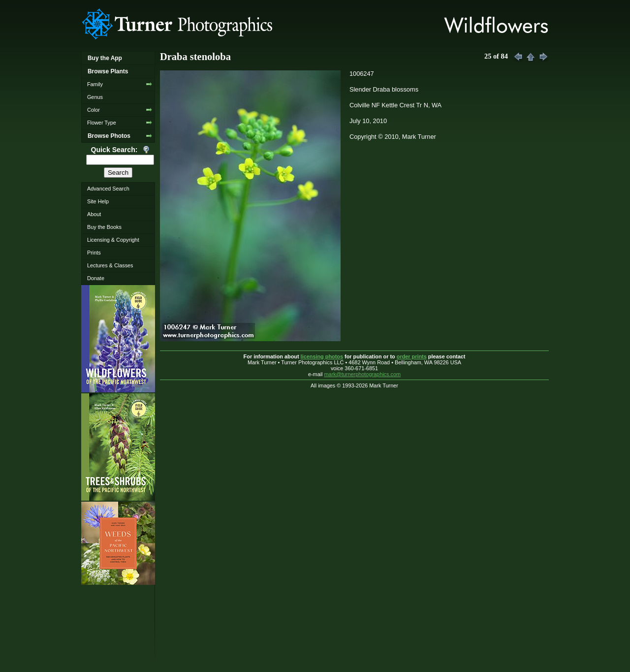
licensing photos (322, 356)
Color (94, 110)
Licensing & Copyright (113, 240)
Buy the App (105, 58)
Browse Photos (109, 136)
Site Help (98, 201)
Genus (95, 97)
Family (95, 84)
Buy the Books (104, 227)
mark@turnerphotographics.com (363, 374)
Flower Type (102, 123)
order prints (412, 356)
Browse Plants (108, 71)
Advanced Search (108, 189)
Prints (94, 253)
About (94, 214)
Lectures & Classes (110, 265)
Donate (96, 278)
